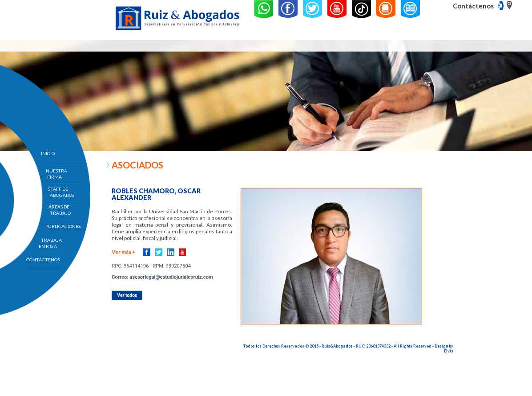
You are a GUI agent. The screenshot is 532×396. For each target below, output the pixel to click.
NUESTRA (56, 174)
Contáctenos (473, 6)
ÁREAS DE (60, 210)
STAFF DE (61, 192)
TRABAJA (51, 243)
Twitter (159, 252)
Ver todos (127, 295)
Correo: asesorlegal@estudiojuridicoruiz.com (162, 277)
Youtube (183, 252)
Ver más (124, 252)
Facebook (147, 252)
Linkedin (171, 252)
